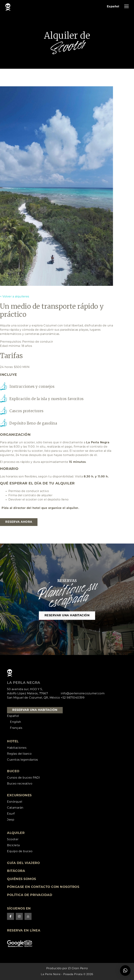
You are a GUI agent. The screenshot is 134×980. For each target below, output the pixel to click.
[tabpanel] (56, 186)
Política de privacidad (30, 895)
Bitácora (16, 871)
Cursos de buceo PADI (23, 778)
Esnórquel (15, 802)
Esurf (11, 814)
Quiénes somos (22, 879)
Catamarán (15, 808)
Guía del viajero (23, 863)
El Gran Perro (78, 969)
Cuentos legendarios (23, 760)
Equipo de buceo (20, 852)
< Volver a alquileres (15, 297)
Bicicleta (13, 846)
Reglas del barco (19, 754)
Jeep (11, 820)
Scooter (13, 840)
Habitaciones (17, 748)
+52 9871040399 (73, 698)
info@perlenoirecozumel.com (83, 694)
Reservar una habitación (67, 616)
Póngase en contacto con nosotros (43, 887)
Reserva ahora (19, 522)
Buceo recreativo (20, 784)
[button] (125, 971)
